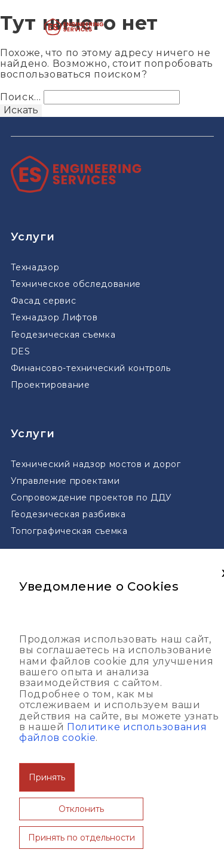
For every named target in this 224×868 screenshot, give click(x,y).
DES (21, 351)
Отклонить (81, 809)
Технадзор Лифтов (54, 317)
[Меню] (174, 27)
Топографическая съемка (69, 531)
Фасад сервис (44, 301)
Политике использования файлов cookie (113, 732)
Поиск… (21, 97)
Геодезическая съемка (63, 335)
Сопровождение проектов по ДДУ (92, 498)
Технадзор (35, 267)
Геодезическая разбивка (68, 514)
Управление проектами (65, 481)
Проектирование (50, 385)
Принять (47, 777)
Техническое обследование (76, 284)
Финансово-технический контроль (91, 368)
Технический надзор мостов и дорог (96, 464)
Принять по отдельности (82, 838)
